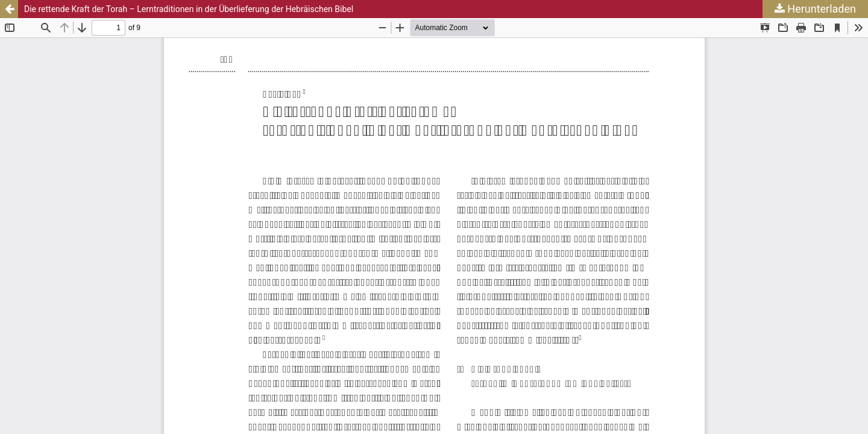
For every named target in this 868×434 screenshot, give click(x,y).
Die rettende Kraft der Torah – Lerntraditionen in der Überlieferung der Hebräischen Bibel (189, 9)
